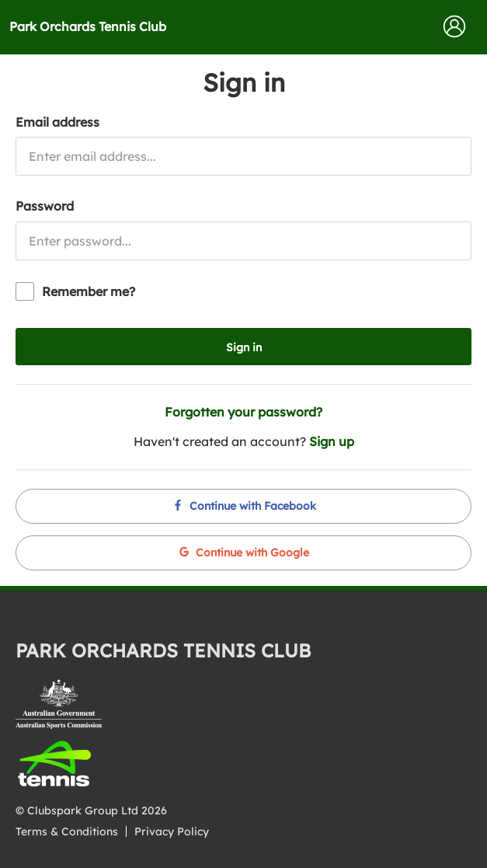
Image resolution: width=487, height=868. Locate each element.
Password (45, 206)
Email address (57, 122)
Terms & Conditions (67, 831)
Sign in (244, 347)
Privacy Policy (172, 831)
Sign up (332, 441)
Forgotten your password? (243, 412)
